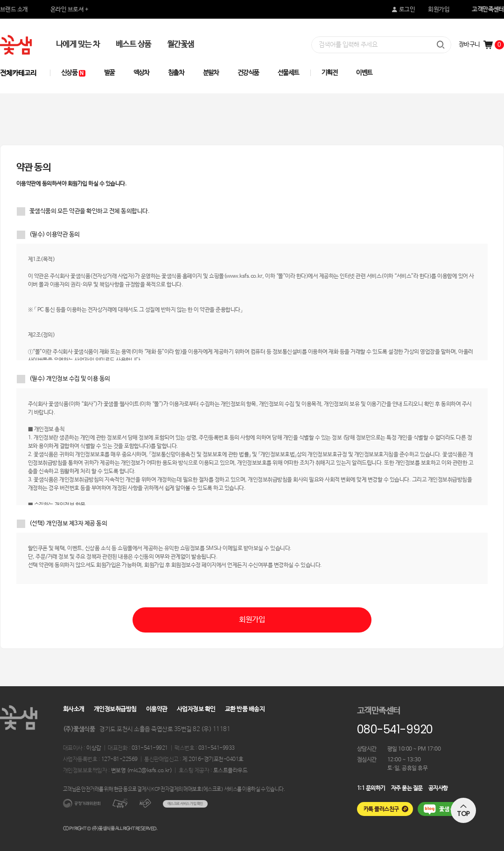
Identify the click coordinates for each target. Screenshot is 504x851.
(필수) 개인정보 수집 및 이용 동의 (70, 379)
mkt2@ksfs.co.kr (149, 771)
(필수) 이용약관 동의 (55, 235)
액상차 (142, 73)
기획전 (330, 73)
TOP (463, 810)
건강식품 (248, 73)
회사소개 (74, 709)
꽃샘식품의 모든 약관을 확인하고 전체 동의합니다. (89, 211)
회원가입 (439, 10)
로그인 (403, 9)
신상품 (73, 73)
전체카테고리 (18, 73)
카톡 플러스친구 (381, 809)
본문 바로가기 (0, 0)
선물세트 (288, 73)
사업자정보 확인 (196, 709)
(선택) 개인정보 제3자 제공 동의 (68, 524)
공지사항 (438, 788)
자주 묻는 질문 (407, 788)
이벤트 (364, 73)
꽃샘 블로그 (452, 809)
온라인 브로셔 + (69, 10)
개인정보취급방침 (115, 709)
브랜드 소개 (14, 10)
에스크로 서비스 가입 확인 (185, 804)
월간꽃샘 (181, 45)
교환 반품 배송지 (245, 709)
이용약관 (157, 709)
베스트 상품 (133, 45)
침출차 (176, 73)
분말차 (211, 73)
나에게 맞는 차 (78, 45)
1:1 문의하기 (371, 788)
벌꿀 (109, 73)
